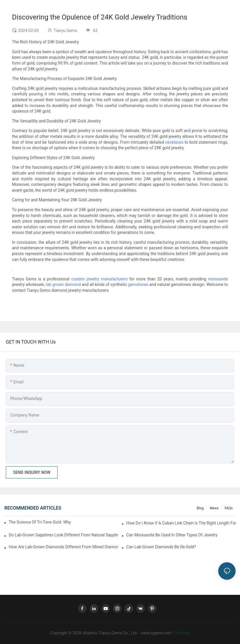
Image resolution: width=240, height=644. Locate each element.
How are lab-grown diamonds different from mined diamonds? (63, 547)
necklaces (174, 142)
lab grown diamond (63, 284)
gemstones (138, 284)
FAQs (229, 508)
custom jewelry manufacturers (99, 279)
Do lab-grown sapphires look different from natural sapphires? (63, 535)
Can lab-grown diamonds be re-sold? (161, 547)
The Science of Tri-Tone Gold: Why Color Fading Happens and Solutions (40, 522)
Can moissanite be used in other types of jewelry (172, 535)
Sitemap (182, 633)
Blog (200, 508)
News (214, 508)
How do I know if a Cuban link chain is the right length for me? (181, 523)
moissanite (218, 279)
